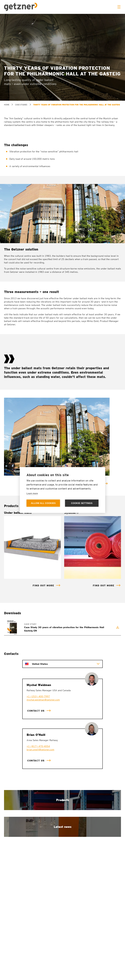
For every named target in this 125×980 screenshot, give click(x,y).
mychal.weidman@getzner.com (43, 700)
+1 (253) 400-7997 (38, 696)
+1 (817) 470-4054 (38, 746)
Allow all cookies (43, 503)
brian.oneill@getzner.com (40, 750)
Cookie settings (82, 503)
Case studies (21, 105)
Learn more (32, 493)
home (7, 105)
